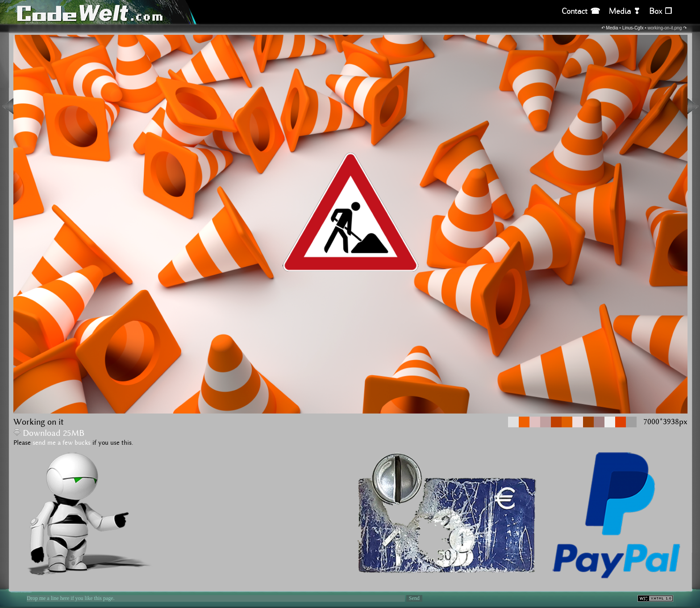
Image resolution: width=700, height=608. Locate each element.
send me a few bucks (62, 443)
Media (612, 28)
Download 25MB (49, 433)
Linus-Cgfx (633, 28)
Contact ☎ (581, 11)
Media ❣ (625, 11)
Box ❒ (660, 11)
